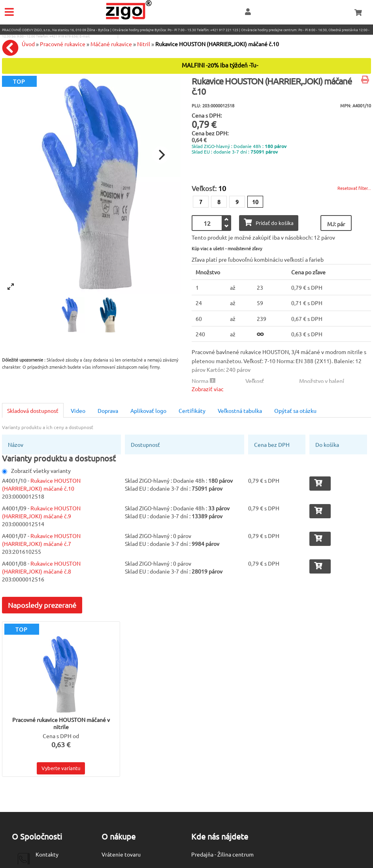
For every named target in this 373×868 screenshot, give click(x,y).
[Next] (161, 155)
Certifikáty (192, 411)
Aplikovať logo (148, 411)
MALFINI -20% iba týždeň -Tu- (220, 65)
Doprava (108, 411)
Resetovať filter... (354, 188)
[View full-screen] (11, 287)
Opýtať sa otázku (295, 411)
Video (78, 411)
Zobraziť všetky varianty (36, 471)
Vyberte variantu (61, 768)
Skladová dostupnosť (33, 411)
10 (255, 202)
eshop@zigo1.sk (104, 36)
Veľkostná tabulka (240, 411)
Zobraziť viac (208, 389)
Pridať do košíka (269, 222)
